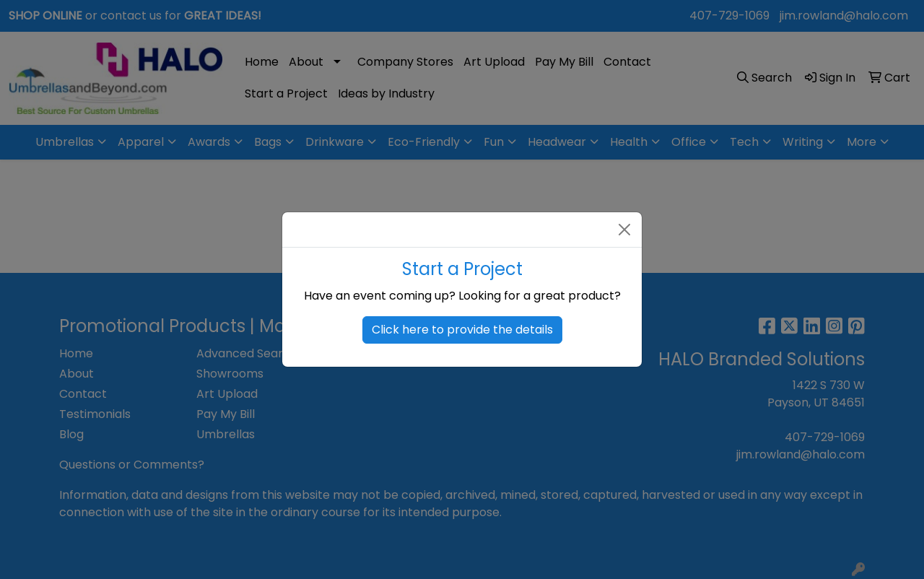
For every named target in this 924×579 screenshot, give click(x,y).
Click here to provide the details (462, 330)
